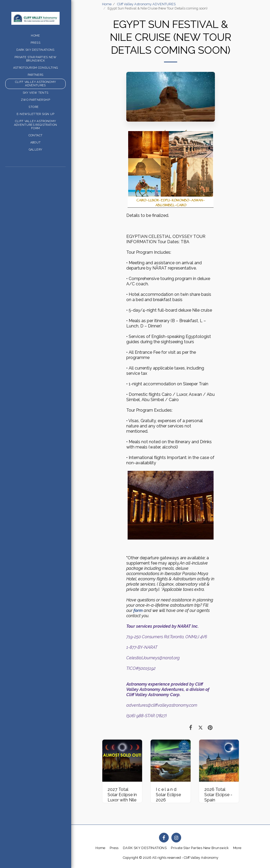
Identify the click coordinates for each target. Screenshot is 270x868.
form (138, 610)
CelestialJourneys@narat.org (153, 658)
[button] (31, 181)
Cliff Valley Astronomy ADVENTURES (146, 4)
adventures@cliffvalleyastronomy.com (162, 705)
